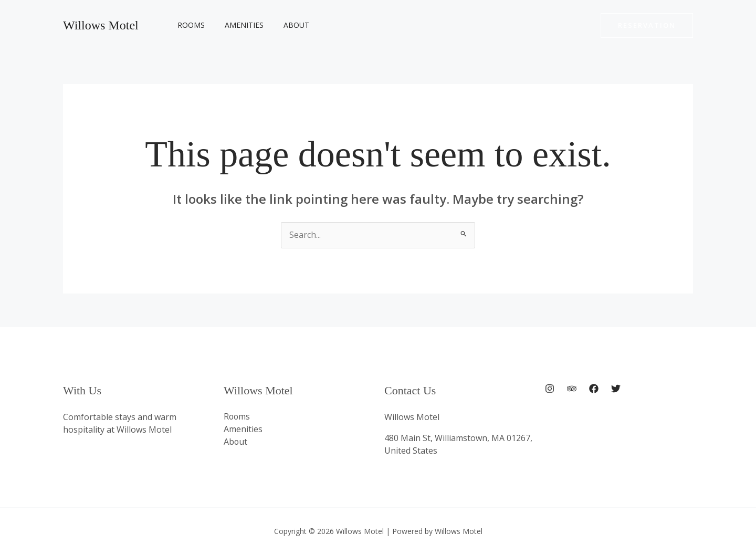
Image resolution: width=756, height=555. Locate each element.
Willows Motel (101, 25)
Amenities (236, 25)
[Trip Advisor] (572, 389)
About (283, 25)
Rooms (188, 25)
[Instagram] (550, 389)
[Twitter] (616, 389)
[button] (647, 25)
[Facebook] (594, 389)
